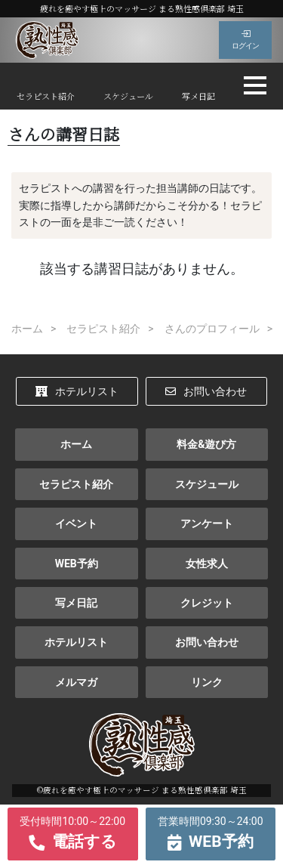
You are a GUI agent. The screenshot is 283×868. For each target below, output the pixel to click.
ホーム (76, 444)
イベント (76, 524)
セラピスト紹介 (46, 96)
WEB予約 (77, 564)
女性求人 (207, 564)
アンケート (207, 524)
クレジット (207, 603)
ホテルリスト (77, 391)
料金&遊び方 (206, 444)
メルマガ (76, 682)
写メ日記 (198, 96)
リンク (207, 682)
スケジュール (128, 96)
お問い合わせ (206, 391)
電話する (73, 832)
